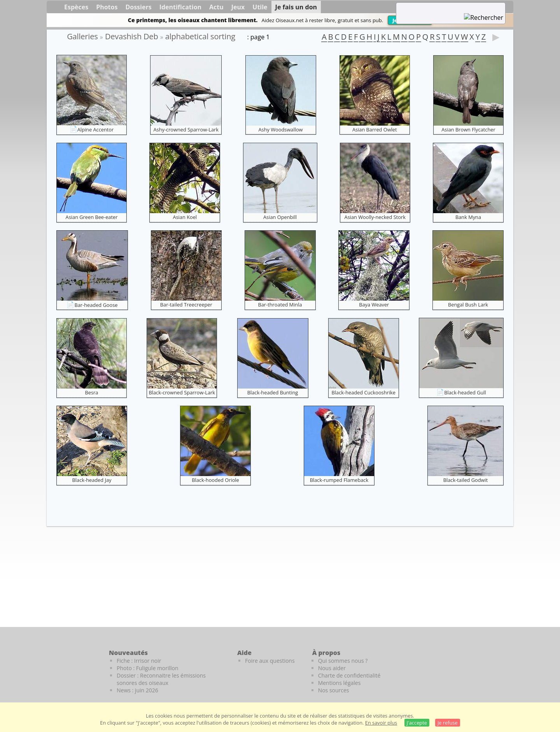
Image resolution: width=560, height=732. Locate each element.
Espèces (76, 7)
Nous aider (332, 668)
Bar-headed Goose (96, 305)
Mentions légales (339, 683)
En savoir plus (381, 723)
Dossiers (138, 7)
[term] (441, 8)
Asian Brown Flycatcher (468, 130)
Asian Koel (185, 217)
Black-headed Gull (465, 392)
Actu (216, 7)
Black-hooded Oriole (215, 480)
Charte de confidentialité (349, 675)
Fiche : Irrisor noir (139, 661)
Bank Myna (468, 217)
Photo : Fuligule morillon (148, 668)
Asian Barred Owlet (375, 130)
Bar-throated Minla (280, 305)
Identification (180, 7)
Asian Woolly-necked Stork (375, 217)
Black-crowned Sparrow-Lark (182, 392)
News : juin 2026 (137, 690)
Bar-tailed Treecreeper (186, 305)
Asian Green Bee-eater (92, 217)
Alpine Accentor (96, 130)
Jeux (238, 7)
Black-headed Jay (92, 480)
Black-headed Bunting (273, 392)
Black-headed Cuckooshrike (364, 392)
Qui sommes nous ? (343, 661)
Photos (107, 7)
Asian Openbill (280, 217)
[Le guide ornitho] (498, 666)
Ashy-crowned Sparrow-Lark (186, 130)
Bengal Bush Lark (468, 305)
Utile (260, 7)
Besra (92, 392)
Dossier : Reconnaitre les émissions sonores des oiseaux (161, 679)
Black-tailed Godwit (466, 480)
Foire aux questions (270, 661)
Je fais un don (296, 7)
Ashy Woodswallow (280, 130)
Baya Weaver (374, 305)
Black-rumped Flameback (339, 480)
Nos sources (334, 690)
